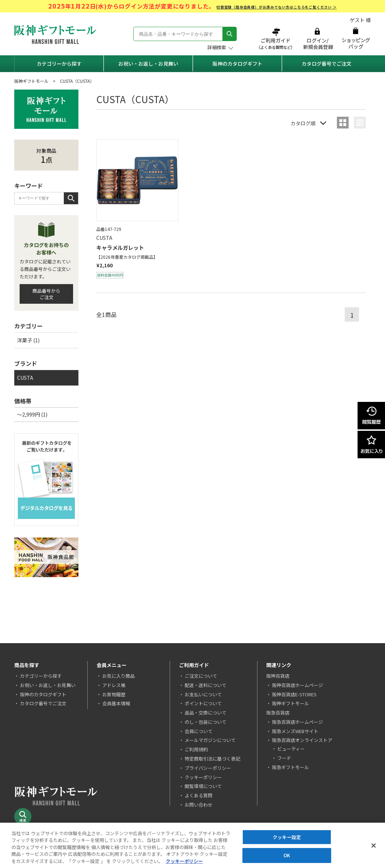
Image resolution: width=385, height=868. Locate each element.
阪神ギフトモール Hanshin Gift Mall (55, 34)
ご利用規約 (196, 749)
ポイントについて (203, 703)
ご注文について (201, 676)
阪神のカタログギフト (237, 64)
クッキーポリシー (203, 777)
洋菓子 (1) (28, 340)
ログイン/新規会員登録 (317, 38)
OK (287, 858)
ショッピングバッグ (356, 38)
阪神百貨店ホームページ (297, 685)
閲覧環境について (203, 786)
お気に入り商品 (119, 676)
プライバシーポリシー (208, 768)
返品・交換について (206, 713)
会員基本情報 (116, 703)
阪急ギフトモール (291, 767)
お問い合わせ (199, 805)
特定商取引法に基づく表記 (212, 759)
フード (284, 758)
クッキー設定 (287, 840)
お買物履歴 (114, 694)
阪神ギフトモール (31, 81)
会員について (199, 731)
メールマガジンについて (210, 740)
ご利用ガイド (276, 38)
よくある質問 (199, 795)
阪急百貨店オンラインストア (302, 740)
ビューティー (291, 749)
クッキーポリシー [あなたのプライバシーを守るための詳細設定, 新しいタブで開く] (184, 864)
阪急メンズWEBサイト (295, 731)
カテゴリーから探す (59, 64)
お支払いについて (203, 694)
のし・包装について (206, 722)
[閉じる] (374, 848)
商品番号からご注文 (46, 294)
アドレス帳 (114, 685)
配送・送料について (206, 685)
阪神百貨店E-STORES (294, 694)
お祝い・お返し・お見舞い (148, 64)
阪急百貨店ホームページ (297, 722)
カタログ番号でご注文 (327, 64)
